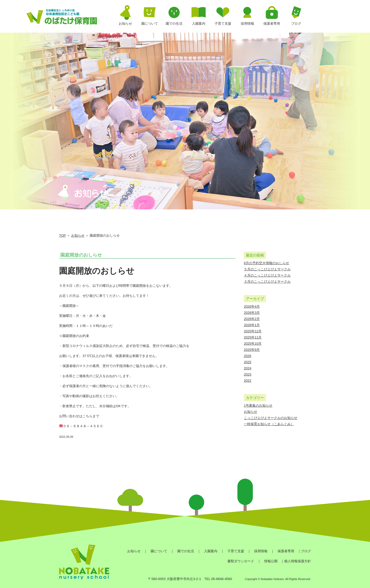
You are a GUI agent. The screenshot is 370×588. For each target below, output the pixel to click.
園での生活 (186, 551)
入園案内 (211, 551)
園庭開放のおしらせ (81, 255)
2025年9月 (252, 350)
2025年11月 (253, 337)
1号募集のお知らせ (258, 406)
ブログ (306, 551)
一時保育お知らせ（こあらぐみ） (269, 424)
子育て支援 (236, 551)
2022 (248, 381)
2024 (248, 368)
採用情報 (261, 551)
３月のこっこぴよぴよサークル (267, 282)
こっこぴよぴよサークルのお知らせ (271, 418)
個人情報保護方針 (298, 561)
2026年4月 (252, 306)
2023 (248, 374)
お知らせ (78, 235)
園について (159, 551)
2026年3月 (252, 313)
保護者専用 (286, 551)
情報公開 (271, 561)
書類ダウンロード (241, 561)
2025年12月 (253, 331)
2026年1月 (252, 325)
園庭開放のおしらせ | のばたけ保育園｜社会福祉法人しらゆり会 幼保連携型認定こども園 (62, 18)
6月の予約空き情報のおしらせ (266, 263)
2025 (248, 362)
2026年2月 (252, 319)
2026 (248, 356)
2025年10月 (253, 344)
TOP (62, 235)
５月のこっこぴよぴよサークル (267, 269)
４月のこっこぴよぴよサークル (267, 275)
